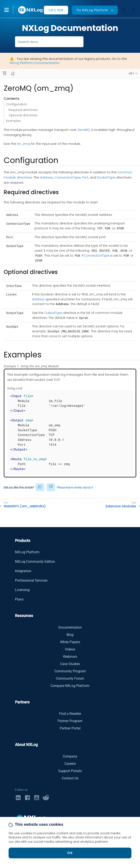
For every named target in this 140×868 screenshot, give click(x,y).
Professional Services (31, 580)
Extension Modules (121, 506)
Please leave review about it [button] (75, 487)
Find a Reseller (70, 714)
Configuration (16, 104)
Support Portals (70, 771)
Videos (70, 649)
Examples (13, 121)
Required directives (23, 110)
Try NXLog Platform (92, 10)
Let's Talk (56, 10)
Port (85, 177)
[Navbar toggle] (5, 73)
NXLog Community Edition (35, 562)
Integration (23, 571)
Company (70, 756)
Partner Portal (70, 728)
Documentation (70, 627)
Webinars (70, 657)
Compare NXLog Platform (70, 686)
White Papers (70, 642)
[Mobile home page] (13, 73)
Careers (70, 764)
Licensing (22, 590)
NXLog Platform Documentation (34, 63)
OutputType (53, 313)
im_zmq (23, 144)
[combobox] (49, 42)
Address (47, 177)
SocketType (106, 177)
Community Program (70, 671)
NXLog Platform (27, 552)
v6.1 (131, 73)
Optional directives (23, 115)
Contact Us (70, 778)
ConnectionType (68, 177)
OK (70, 853)
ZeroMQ (84, 130)
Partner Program (70, 721)
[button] (11, 10)
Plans (19, 599)
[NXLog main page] (31, 10)
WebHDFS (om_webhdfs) (25, 506)
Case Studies (70, 664)
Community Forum (70, 678)
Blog (70, 635)
